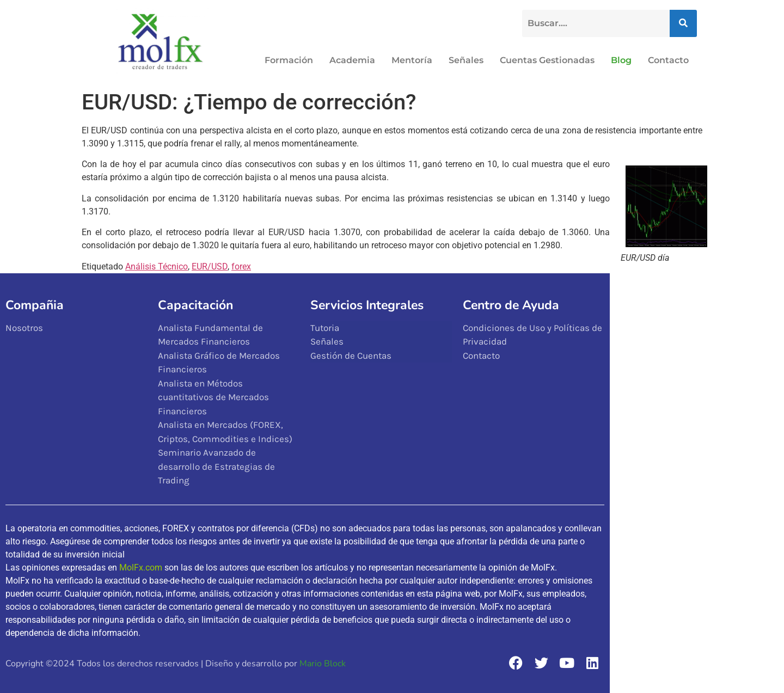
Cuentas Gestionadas (547, 60)
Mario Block (323, 664)
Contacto (668, 60)
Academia (352, 60)
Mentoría (412, 60)
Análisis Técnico (157, 266)
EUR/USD (210, 266)
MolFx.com (141, 568)
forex (241, 266)
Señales (466, 60)
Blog (621, 60)
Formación (289, 60)
